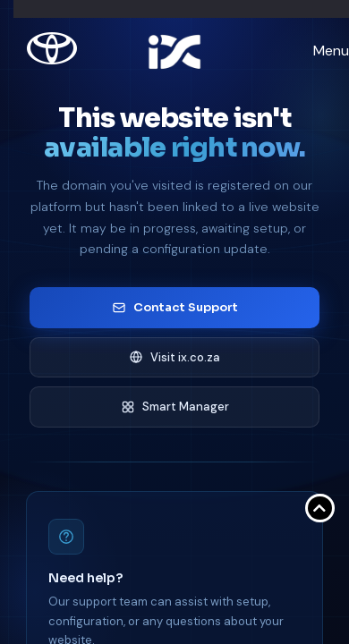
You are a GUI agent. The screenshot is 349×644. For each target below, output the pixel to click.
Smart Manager (175, 407)
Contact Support (175, 307)
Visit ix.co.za (174, 357)
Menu (331, 51)
